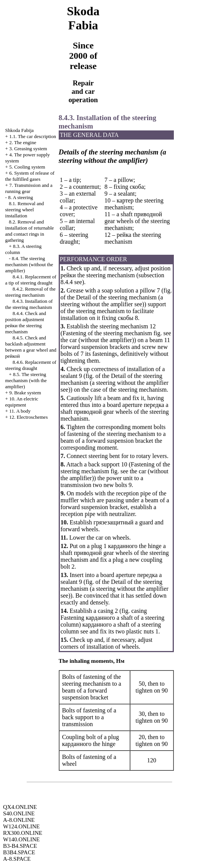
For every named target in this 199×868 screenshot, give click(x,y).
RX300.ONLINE (23, 833)
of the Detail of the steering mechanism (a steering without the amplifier (112, 301)
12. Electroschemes (28, 417)
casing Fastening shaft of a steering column (112, 618)
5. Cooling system (27, 167)
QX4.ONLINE (20, 807)
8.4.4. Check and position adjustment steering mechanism (26, 322)
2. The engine (23, 142)
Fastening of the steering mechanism (107, 333)
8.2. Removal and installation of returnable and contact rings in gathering (30, 231)
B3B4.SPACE (19, 852)
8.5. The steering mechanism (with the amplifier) (26, 380)
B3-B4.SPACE (20, 846)
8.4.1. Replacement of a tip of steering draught (31, 280)
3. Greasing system (28, 149)
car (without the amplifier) (102, 340)
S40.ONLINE (19, 813)
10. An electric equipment (22, 402)
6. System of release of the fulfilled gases (30, 176)
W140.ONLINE (21, 839)
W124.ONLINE (21, 826)
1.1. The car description (33, 136)
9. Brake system (25, 393)
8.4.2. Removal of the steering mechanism (30, 292)
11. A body (20, 411)
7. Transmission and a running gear (29, 188)
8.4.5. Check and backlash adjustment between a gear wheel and (31, 347)
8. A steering (20, 197)
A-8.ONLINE (19, 820)
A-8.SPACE (17, 859)
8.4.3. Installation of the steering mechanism (29, 304)
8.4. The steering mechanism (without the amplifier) (29, 264)
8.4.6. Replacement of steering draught (31, 365)
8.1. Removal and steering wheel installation (25, 210)
